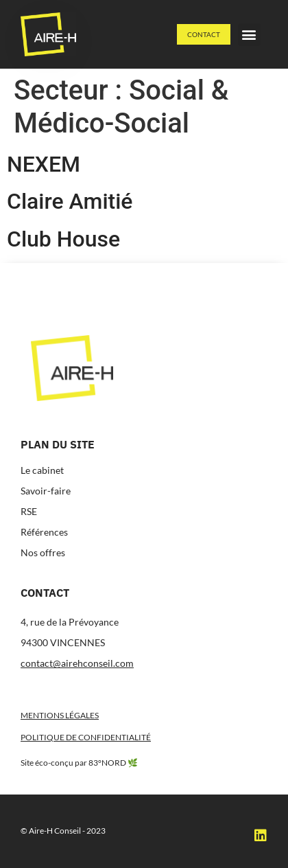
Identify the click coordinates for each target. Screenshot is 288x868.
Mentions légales (60, 715)
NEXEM (44, 164)
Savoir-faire (46, 491)
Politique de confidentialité (86, 737)
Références (44, 532)
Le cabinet (42, 470)
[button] (249, 35)
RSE (29, 511)
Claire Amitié (70, 201)
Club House (63, 239)
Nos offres (43, 552)
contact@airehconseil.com (77, 663)
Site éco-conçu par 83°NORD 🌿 (79, 763)
